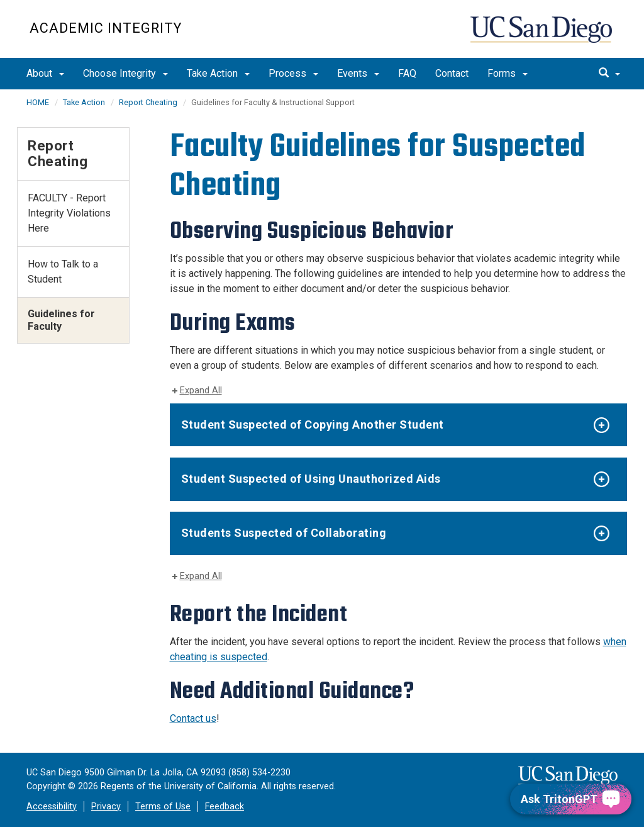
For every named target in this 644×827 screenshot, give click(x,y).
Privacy (106, 807)
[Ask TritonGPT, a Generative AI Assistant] (571, 799)
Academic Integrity (106, 28)
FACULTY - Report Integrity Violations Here (69, 213)
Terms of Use (163, 807)
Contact (452, 73)
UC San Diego (542, 36)
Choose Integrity (125, 73)
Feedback (225, 807)
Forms (508, 73)
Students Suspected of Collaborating (284, 533)
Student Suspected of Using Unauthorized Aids (311, 479)
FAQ (407, 73)
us (211, 718)
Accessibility (52, 807)
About (45, 73)
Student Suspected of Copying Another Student (313, 425)
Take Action (218, 73)
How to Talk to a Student (63, 272)
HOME (38, 102)
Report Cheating (148, 102)
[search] (609, 74)
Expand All (201, 391)
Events (358, 73)
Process (293, 73)
